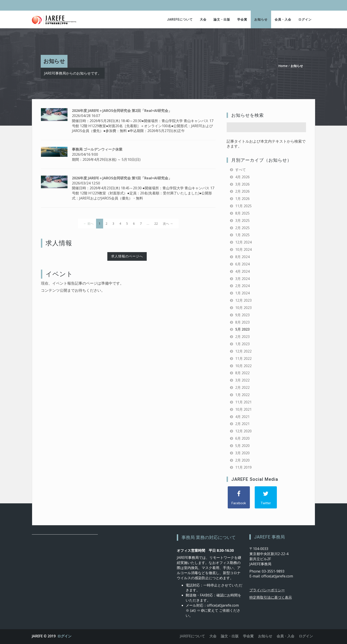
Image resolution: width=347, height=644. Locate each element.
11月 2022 (243, 358)
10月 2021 (243, 409)
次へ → (168, 223)
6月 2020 (242, 438)
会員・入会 (283, 19)
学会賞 (242, 19)
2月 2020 (242, 460)
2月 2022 (242, 387)
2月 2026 (242, 191)
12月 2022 (243, 351)
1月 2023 (242, 344)
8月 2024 (242, 257)
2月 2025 (242, 228)
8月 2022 (242, 373)
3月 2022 (242, 380)
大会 (203, 19)
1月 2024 (242, 293)
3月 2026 (242, 184)
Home (283, 66)
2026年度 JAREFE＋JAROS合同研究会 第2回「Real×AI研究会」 (122, 111)
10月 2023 (243, 308)
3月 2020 (242, 453)
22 (156, 223)
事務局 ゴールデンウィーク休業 (97, 149)
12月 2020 (243, 431)
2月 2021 (242, 424)
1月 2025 (242, 235)
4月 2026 (242, 177)
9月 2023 (242, 315)
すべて (241, 170)
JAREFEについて (180, 19)
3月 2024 (242, 279)
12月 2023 (243, 300)
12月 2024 (243, 242)
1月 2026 (242, 199)
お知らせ (261, 19)
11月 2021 (243, 402)
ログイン (305, 19)
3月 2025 (242, 220)
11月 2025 (243, 206)
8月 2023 (242, 322)
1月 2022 (242, 395)
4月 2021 (242, 417)
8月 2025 (242, 213)
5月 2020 (242, 446)
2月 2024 (242, 286)
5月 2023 (242, 329)
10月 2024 (243, 249)
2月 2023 (242, 337)
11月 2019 (243, 467)
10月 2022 (243, 366)
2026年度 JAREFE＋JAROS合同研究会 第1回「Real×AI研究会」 (122, 178)
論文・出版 (222, 19)
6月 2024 (242, 264)
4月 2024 (242, 271)
